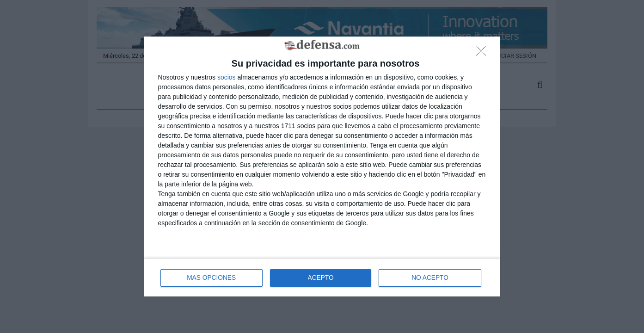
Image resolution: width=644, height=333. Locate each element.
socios (227, 77)
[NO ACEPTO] (484, 53)
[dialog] (322, 167)
